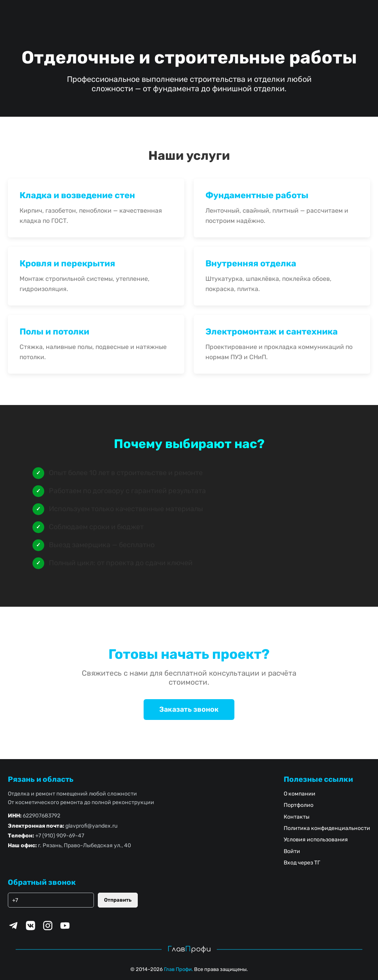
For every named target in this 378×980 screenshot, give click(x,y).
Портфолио (299, 805)
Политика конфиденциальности (327, 828)
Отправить (118, 900)
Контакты (297, 817)
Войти (292, 851)
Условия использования (316, 840)
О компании (300, 794)
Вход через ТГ (302, 863)
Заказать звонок (189, 709)
